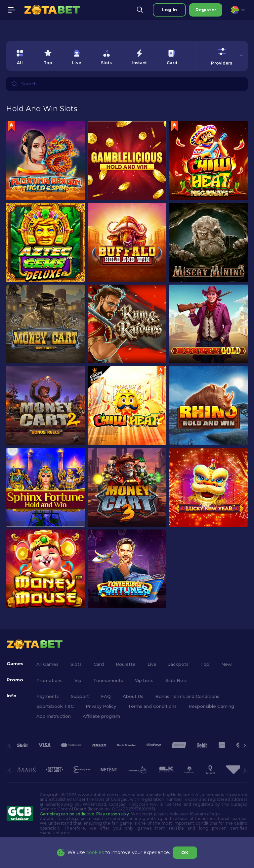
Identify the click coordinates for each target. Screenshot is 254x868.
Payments (48, 696)
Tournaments (108, 680)
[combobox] (238, 10)
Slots (76, 664)
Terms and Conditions (152, 706)
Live (152, 664)
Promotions (49, 680)
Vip (78, 680)
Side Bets (176, 680)
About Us (133, 696)
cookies (95, 852)
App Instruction (54, 716)
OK (185, 852)
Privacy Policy (101, 706)
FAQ (106, 696)
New (227, 664)
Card (99, 664)
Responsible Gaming (211, 706)
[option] (20, 56)
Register (206, 10)
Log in (169, 10)
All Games (47, 664)
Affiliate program (101, 716)
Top (205, 664)
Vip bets (144, 680)
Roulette (126, 664)
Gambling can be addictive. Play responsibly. (85, 814)
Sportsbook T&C (55, 706)
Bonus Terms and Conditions (187, 696)
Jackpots (178, 664)
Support (80, 696)
